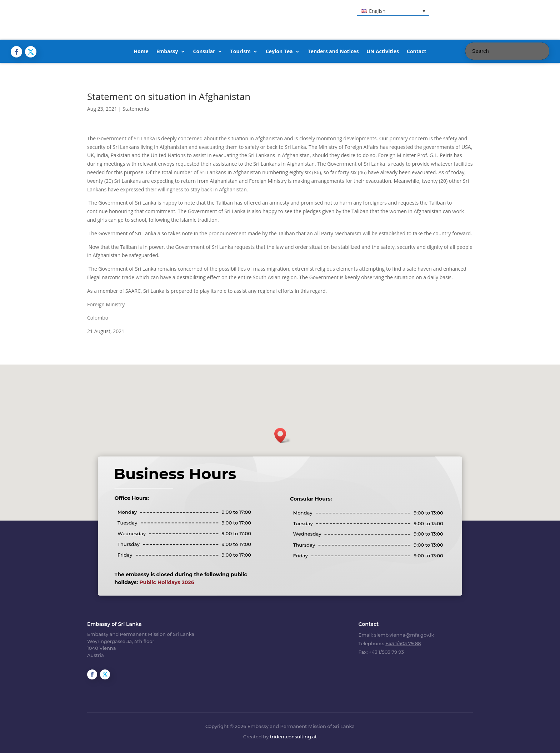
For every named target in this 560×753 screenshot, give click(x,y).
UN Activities (383, 52)
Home (141, 52)
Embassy (167, 52)
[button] (393, 11)
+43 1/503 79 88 (403, 643)
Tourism (241, 52)
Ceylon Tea (279, 52)
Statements (136, 109)
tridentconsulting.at (293, 737)
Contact (417, 52)
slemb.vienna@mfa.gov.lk (404, 635)
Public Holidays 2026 (167, 582)
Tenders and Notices (333, 52)
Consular (204, 52)
